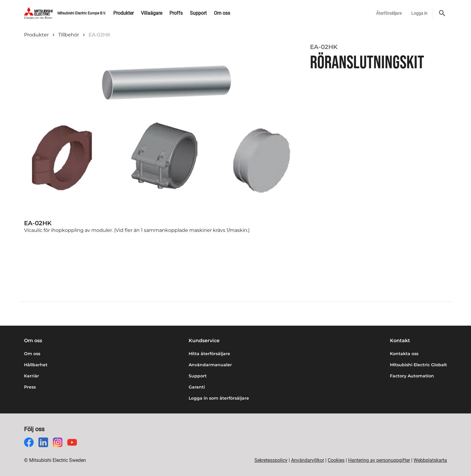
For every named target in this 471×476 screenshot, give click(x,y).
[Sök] (442, 13)
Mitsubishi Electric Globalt (418, 365)
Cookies (336, 460)
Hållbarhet (36, 365)
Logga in (419, 13)
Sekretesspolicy (271, 460)
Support (198, 376)
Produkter (36, 35)
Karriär (32, 376)
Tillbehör (69, 35)
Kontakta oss (404, 354)
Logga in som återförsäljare (219, 398)
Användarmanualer (210, 365)
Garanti (197, 387)
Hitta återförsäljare (209, 354)
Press (30, 387)
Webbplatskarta (430, 460)
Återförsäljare (389, 13)
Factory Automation (412, 376)
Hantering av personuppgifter (379, 460)
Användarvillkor (308, 460)
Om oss (32, 354)
